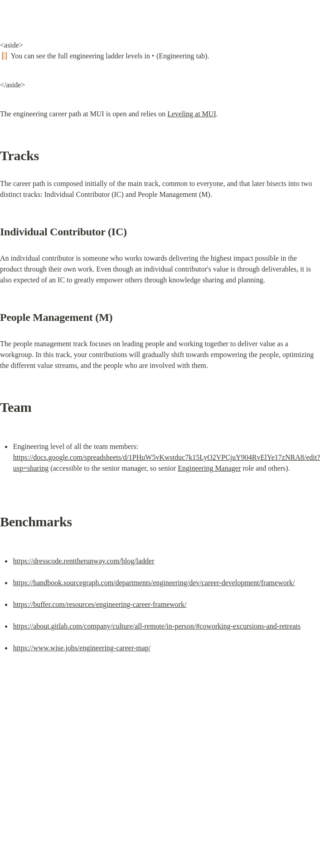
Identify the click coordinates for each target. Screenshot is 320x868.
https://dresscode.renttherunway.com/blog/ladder (84, 561)
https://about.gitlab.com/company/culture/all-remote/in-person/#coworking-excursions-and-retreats (157, 626)
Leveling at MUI (192, 114)
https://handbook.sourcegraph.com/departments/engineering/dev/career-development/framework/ (154, 583)
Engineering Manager (209, 468)
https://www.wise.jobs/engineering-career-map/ (82, 648)
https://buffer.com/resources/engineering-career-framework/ (100, 604)
